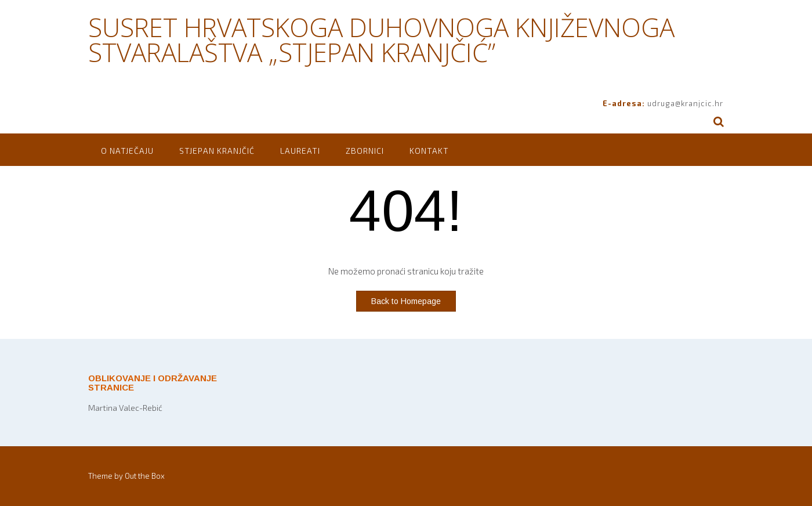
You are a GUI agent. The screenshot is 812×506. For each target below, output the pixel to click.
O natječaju (127, 151)
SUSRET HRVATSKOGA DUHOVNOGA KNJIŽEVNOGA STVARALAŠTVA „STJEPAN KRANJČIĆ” (381, 40)
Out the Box (145, 476)
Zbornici (365, 151)
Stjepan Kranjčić (217, 151)
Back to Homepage (406, 301)
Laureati (300, 151)
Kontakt (429, 151)
